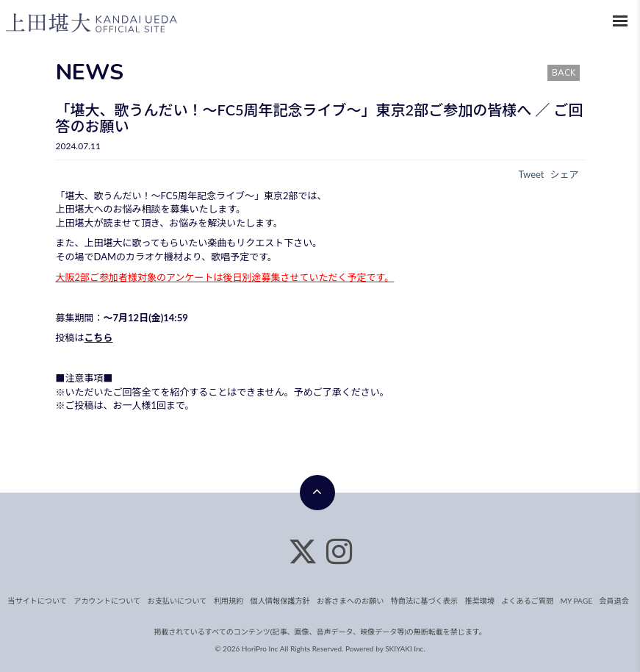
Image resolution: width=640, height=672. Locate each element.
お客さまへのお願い (350, 601)
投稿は (70, 337)
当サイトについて (40, 601)
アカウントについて (109, 601)
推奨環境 (478, 601)
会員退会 (611, 601)
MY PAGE (573, 601)
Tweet (531, 174)
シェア (564, 174)
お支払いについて (179, 601)
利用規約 (229, 601)
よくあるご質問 (525, 601)
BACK (564, 73)
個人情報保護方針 (281, 601)
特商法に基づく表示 (423, 601)
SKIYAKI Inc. (405, 648)
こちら (99, 337)
